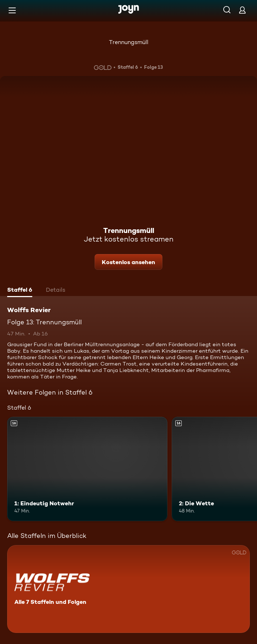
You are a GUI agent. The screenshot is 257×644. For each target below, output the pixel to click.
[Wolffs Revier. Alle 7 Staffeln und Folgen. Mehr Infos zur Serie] (128, 589)
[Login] (242, 10)
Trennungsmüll (129, 42)
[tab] (20, 291)
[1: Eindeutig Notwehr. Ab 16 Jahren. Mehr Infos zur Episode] (87, 469)
